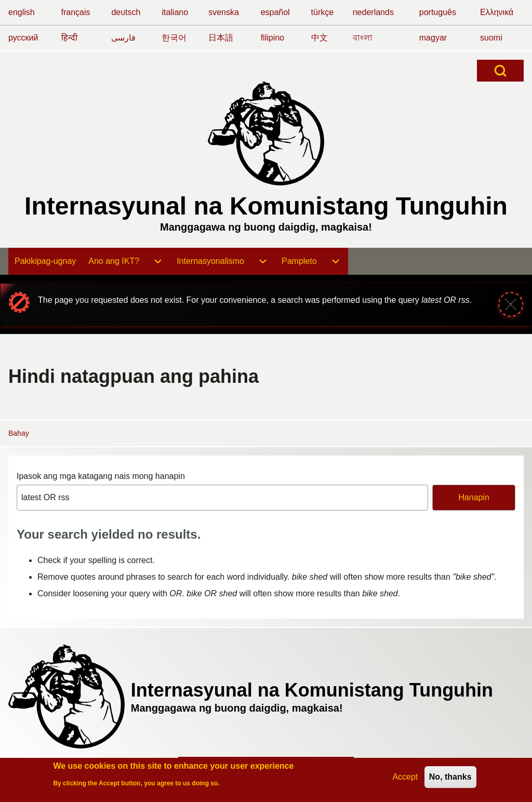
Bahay (19, 433)
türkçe (323, 12)
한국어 (174, 38)
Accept (405, 778)
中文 (320, 38)
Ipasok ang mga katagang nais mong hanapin (101, 476)
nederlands (373, 12)
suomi (491, 38)
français (76, 12)
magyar (433, 38)
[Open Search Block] (500, 71)
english (22, 12)
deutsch (126, 12)
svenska (224, 12)
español (275, 12)
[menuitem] (45, 261)
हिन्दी (69, 38)
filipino (272, 38)
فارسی (123, 38)
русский (23, 38)
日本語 (221, 38)
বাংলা (363, 38)
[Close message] (511, 304)
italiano (175, 12)
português (438, 12)
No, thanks (450, 778)
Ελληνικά (497, 12)
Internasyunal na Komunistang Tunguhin (266, 206)
